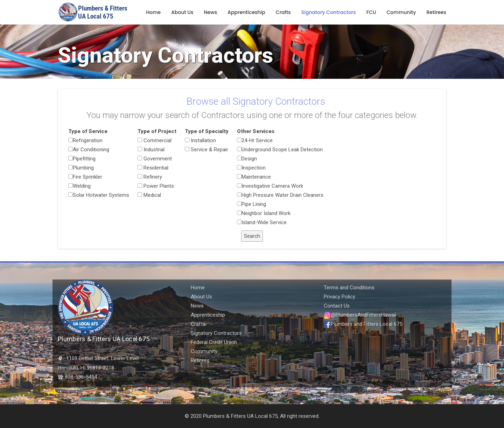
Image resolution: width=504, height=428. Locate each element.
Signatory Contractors (329, 12)
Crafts (283, 12)
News (211, 12)
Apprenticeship (246, 12)
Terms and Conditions (349, 288)
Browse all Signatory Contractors (256, 104)
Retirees (436, 12)
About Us (182, 12)
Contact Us (337, 306)
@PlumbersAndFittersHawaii (360, 315)
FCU (371, 12)
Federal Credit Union (214, 342)
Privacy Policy (339, 297)
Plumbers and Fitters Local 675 (363, 324)
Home (153, 12)
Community (401, 12)
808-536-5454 (81, 377)
